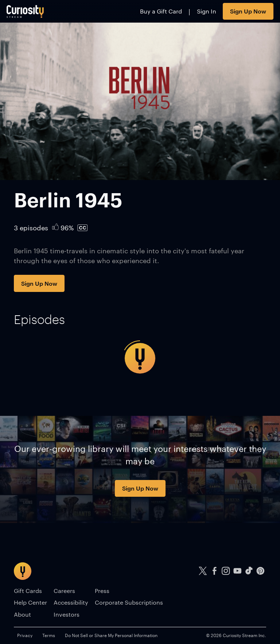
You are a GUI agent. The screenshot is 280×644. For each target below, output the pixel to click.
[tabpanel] (140, 358)
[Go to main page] (25, 11)
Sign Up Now (248, 11)
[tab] (39, 319)
